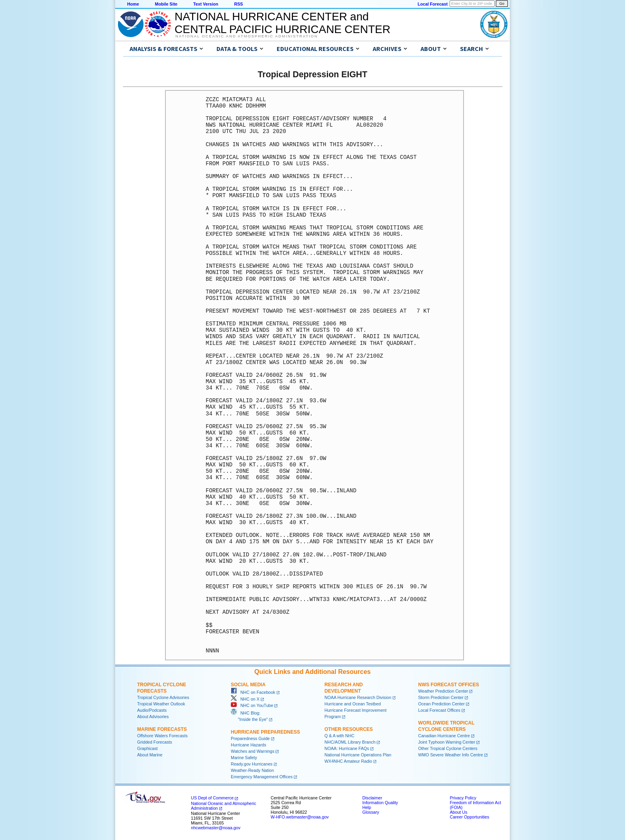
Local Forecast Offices (439, 710)
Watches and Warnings (253, 751)
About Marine (150, 755)
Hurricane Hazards (249, 745)
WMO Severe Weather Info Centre (451, 755)
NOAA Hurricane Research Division (358, 697)
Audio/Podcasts (152, 710)
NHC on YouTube (252, 705)
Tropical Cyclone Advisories (163, 697)
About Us (458, 812)
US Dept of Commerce (212, 798)
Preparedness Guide (250, 738)
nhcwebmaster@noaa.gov (216, 828)
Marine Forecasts (162, 729)
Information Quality (380, 803)
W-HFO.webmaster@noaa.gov (300, 817)
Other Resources (349, 729)
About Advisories (153, 717)
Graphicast (147, 748)
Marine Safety (244, 758)
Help (367, 807)
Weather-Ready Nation (252, 770)
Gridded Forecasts (155, 742)
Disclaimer (372, 798)
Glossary (371, 812)
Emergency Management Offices (262, 777)
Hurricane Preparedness (265, 732)
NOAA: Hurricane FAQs (347, 748)
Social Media (248, 685)
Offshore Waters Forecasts (162, 736)
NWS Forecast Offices (449, 685)
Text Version (206, 4)
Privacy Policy (463, 798)
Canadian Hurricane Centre (444, 736)
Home (133, 4)
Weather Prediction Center (443, 691)
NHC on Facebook (253, 692)
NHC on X (245, 699)
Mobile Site (166, 4)
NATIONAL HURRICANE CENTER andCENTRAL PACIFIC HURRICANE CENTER (282, 23)
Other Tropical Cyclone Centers (448, 748)
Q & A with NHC (339, 736)
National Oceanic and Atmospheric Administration (247, 36)
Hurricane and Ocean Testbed (353, 704)
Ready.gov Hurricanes (252, 764)
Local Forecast (433, 4)
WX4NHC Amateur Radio (348, 761)
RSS (238, 4)
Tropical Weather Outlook (161, 704)
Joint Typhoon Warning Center (447, 742)
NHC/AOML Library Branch (350, 742)
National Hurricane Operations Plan (358, 755)
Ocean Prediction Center (441, 704)
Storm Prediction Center (441, 697)
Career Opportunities (469, 817)
